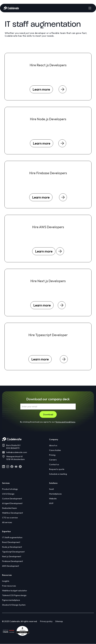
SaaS (51, 489)
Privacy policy (46, 621)
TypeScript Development (13, 552)
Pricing (52, 455)
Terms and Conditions (65, 422)
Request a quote (57, 469)
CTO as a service (10, 518)
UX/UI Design (8, 494)
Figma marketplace (11, 600)
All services (7, 522)
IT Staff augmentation (12, 537)
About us (53, 445)
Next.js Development (12, 556)
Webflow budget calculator (15, 591)
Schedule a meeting (58, 474)
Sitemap (59, 621)
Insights (6, 581)
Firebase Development (12, 561)
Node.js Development (12, 547)
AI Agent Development (12, 503)
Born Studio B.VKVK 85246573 (13, 447)
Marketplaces (55, 494)
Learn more (41, 89)
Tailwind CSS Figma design (14, 595)
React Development (11, 542)
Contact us (54, 464)
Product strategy (10, 489)
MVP (51, 503)
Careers (53, 460)
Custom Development (12, 499)
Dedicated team (9, 508)
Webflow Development (12, 513)
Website (53, 499)
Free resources (9, 586)
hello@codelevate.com (17, 452)
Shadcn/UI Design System (14, 605)
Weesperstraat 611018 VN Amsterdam (15, 458)
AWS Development (10, 566)
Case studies (55, 450)
